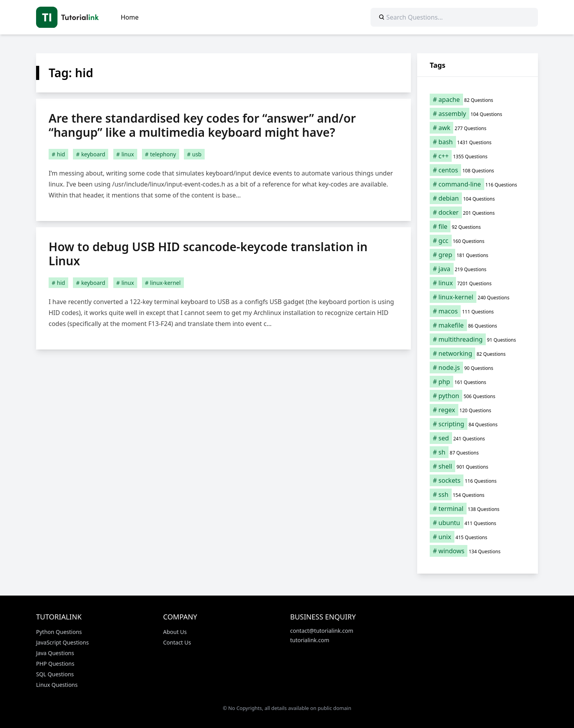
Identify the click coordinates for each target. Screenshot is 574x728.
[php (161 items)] (478, 382)
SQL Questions (55, 674)
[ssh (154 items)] (478, 494)
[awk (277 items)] (478, 128)
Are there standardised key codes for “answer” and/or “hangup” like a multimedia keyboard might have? (202, 125)
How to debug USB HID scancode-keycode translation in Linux (208, 254)
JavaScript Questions (62, 642)
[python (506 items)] (478, 396)
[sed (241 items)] (478, 438)
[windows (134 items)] (478, 551)
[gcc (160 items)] (478, 241)
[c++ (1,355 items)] (478, 156)
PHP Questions (55, 664)
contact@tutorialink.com (322, 631)
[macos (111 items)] (478, 311)
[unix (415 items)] (478, 537)
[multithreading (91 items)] (478, 339)
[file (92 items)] (478, 226)
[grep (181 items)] (478, 255)
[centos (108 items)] (478, 170)
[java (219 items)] (478, 269)
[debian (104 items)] (478, 198)
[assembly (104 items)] (478, 114)
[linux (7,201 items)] (478, 283)
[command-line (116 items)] (478, 184)
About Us (175, 632)
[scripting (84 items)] (478, 424)
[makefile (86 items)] (478, 325)
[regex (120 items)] (478, 410)
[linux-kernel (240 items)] (478, 297)
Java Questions (55, 653)
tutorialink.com (310, 640)
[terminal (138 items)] (478, 509)
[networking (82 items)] (478, 353)
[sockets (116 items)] (478, 480)
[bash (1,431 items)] (478, 142)
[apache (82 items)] (478, 100)
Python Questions (59, 632)
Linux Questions (57, 685)
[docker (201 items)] (478, 212)
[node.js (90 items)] (478, 368)
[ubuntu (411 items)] (478, 523)
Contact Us (177, 642)
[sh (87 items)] (478, 452)
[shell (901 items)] (478, 466)
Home (130, 17)
